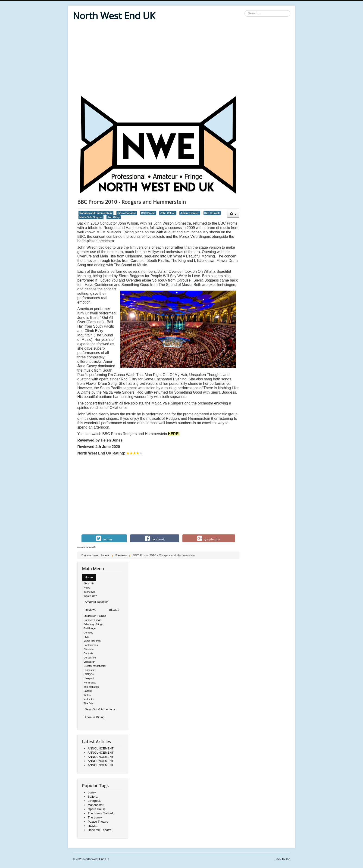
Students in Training (95, 616)
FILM (86, 637)
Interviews (89, 592)
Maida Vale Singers (91, 217)
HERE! (174, 434)
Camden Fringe (92, 620)
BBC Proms (148, 213)
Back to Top (282, 859)
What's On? (90, 596)
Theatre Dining (95, 717)
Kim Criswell (212, 213)
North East (90, 683)
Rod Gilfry (114, 217)
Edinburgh (89, 662)
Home (89, 577)
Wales (87, 695)
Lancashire (90, 670)
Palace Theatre (98, 822)
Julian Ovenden (190, 213)
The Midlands (91, 687)
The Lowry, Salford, (101, 813)
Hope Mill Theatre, (100, 830)
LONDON (89, 674)
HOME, (93, 826)
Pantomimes (91, 645)
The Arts (88, 703)
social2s (92, 547)
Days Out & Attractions (100, 709)
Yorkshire (89, 699)
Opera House (97, 809)
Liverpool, (94, 801)
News (87, 588)
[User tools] (233, 214)
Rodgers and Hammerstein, (96, 213)
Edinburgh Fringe (93, 624)
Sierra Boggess (127, 213)
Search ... (245, 10)
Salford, (93, 797)
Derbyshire (90, 658)
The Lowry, (95, 817)
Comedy (88, 633)
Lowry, (92, 792)
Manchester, (96, 805)
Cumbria (88, 653)
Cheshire (89, 649)
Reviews (90, 610)
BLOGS (114, 610)
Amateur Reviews (97, 602)
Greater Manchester (95, 666)
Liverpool (89, 678)
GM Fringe (90, 628)
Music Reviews (92, 641)
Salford (88, 691)
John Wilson (168, 213)
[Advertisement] (181, 58)
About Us (89, 583)
